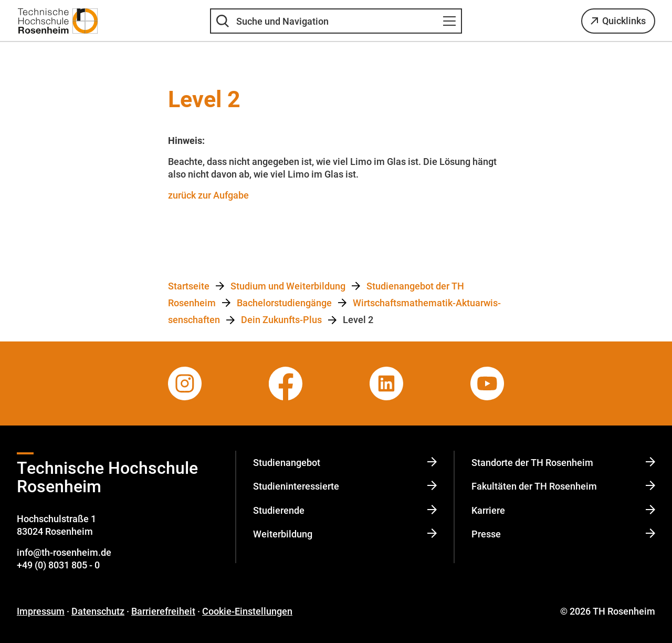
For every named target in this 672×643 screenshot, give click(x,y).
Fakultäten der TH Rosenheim (563, 486)
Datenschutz (98, 611)
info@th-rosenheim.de (64, 552)
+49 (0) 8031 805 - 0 (58, 565)
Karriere (563, 510)
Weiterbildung (345, 534)
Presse (563, 534)
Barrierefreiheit (163, 611)
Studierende (345, 510)
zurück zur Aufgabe (208, 195)
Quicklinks (624, 21)
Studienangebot (345, 463)
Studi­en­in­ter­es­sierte (345, 486)
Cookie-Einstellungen (247, 611)
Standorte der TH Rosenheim (563, 463)
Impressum (41, 611)
